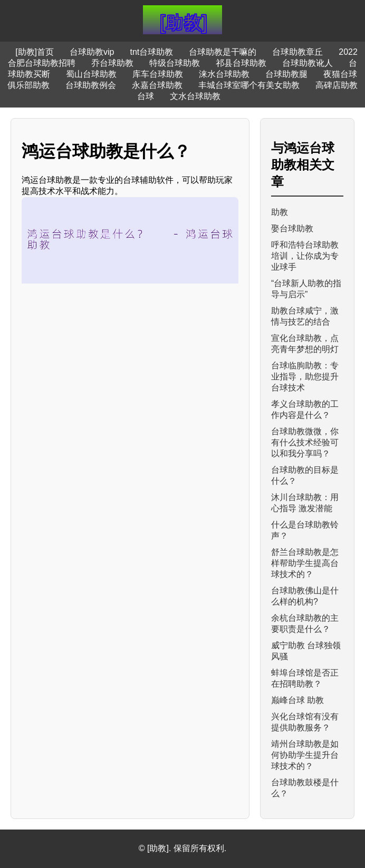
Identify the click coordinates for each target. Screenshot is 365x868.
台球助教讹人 (308, 63)
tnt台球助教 (151, 52)
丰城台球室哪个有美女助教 (249, 85)
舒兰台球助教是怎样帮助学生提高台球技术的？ (305, 563)
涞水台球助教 (224, 74)
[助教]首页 (35, 52)
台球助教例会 (91, 85)
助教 (280, 212)
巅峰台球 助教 (297, 700)
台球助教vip (92, 52)
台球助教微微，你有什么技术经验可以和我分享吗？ (305, 442)
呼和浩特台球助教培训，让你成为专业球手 (305, 256)
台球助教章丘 (297, 52)
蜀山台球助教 (91, 74)
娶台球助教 (292, 228)
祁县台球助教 (241, 63)
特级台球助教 (175, 63)
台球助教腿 (286, 74)
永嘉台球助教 (157, 85)
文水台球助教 (195, 96)
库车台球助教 (158, 74)
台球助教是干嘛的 (223, 52)
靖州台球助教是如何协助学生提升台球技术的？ (305, 755)
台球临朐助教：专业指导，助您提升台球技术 (305, 377)
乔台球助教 (112, 63)
